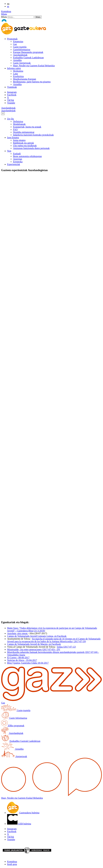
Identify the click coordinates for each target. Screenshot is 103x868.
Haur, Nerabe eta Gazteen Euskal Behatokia (34, 66)
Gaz (15, 44)
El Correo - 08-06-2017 (18, 658)
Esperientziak (14, 164)
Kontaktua (6, 11)
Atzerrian (17, 159)
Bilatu (4, 14)
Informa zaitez (14, 68)
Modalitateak (19, 124)
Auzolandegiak (20, 55)
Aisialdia (17, 60)
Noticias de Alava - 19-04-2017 (22, 660)
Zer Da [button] (10, 119)
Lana (15, 74)
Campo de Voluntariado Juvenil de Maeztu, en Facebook (34, 644)
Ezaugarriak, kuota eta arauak (27, 127)
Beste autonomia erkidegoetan (27, 156)
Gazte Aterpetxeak (22, 63)
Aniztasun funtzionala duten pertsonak (31, 148)
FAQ (15, 129)
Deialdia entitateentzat (24, 132)
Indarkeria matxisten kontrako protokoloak (33, 135)
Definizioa (18, 121)
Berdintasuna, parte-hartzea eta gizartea (32, 82)
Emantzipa (18, 41)
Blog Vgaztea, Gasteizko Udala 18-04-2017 (28, 663)
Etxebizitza (18, 76)
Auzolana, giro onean (18, 633)
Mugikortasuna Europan (25, 79)
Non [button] (9, 151)
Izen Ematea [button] (13, 138)
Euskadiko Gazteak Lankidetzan (28, 58)
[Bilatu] (21, 17)
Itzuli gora (12, 864)
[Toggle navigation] (3, 114)
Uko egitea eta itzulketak (25, 146)
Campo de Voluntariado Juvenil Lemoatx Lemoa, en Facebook (37, 636)
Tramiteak (12, 87)
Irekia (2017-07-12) (66, 647)
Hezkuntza (18, 71)
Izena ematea (19, 140)
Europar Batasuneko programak (28, 52)
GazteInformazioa (22, 50)
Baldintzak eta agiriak (23, 143)
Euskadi (17, 154)
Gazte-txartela (20, 47)
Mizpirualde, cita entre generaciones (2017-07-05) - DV (34, 649)
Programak (12, 39)
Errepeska (18, 162)
